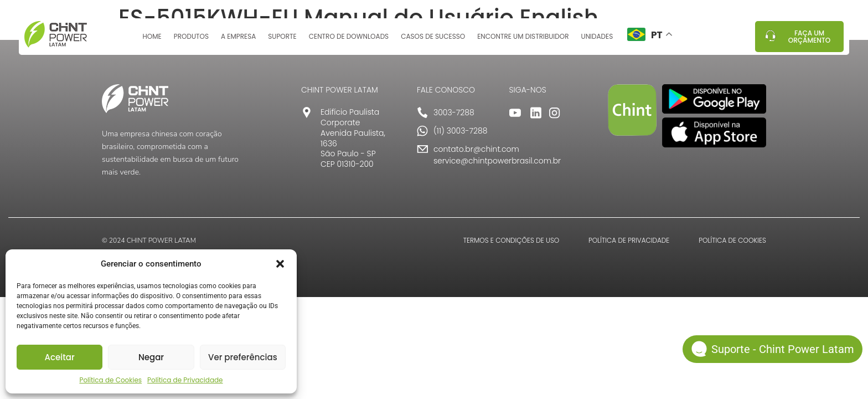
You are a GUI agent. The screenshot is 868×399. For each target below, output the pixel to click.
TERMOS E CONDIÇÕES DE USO (511, 240)
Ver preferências (243, 357)
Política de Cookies (110, 380)
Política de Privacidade (185, 380)
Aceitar (60, 357)
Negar (151, 357)
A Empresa (238, 40)
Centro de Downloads (349, 40)
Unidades (597, 40)
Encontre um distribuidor (523, 40)
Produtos (191, 40)
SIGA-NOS (528, 90)
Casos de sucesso (433, 40)
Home (152, 40)
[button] (280, 264)
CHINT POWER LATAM (340, 90)
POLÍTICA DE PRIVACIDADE (629, 240)
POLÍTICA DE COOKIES (732, 240)
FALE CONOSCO (446, 90)
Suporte (282, 40)
